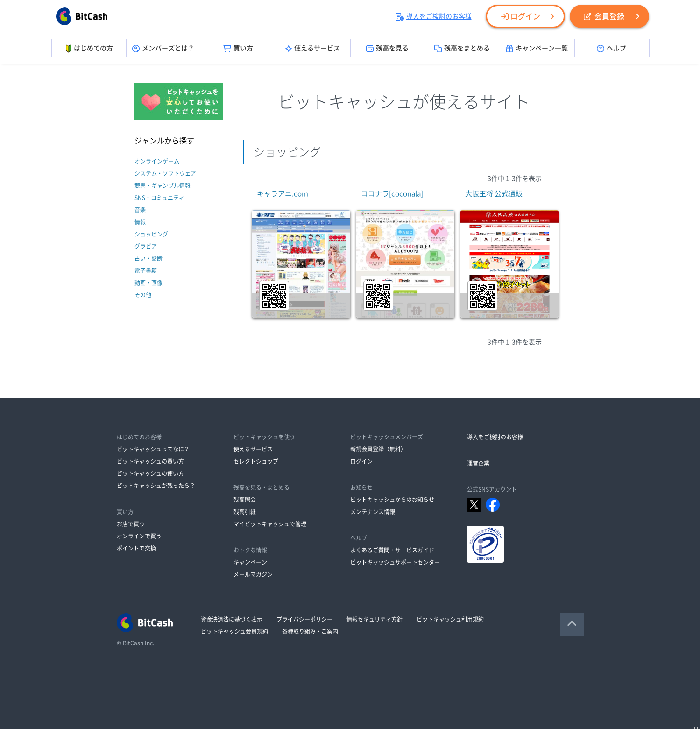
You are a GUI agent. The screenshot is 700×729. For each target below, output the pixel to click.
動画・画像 (148, 283)
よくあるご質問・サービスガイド (392, 550)
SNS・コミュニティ (159, 198)
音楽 (140, 210)
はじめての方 (88, 49)
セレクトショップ (256, 461)
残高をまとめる (462, 49)
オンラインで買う (139, 536)
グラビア (146, 246)
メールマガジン (253, 574)
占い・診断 (148, 258)
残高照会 (245, 500)
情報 (140, 222)
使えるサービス (313, 49)
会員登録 (604, 16)
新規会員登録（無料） (378, 449)
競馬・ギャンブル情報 (163, 186)
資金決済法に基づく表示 (232, 619)
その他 (143, 295)
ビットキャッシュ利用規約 (450, 619)
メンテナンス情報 (373, 512)
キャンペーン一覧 (537, 49)
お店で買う (131, 524)
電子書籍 (146, 271)
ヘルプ (612, 49)
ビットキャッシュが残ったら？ (156, 486)
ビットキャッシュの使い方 (150, 473)
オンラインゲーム (157, 161)
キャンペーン (250, 562)
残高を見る (387, 49)
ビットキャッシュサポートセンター (395, 562)
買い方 (238, 49)
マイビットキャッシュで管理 (270, 524)
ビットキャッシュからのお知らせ (392, 500)
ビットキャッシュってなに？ (153, 449)
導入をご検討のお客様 (434, 16)
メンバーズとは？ (163, 49)
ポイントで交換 (136, 548)
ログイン (521, 16)
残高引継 (245, 512)
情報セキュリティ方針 (375, 619)
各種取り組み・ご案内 (310, 631)
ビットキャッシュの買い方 (150, 461)
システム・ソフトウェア (165, 173)
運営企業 (478, 463)
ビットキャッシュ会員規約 (234, 631)
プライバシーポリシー (304, 619)
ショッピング (151, 234)
